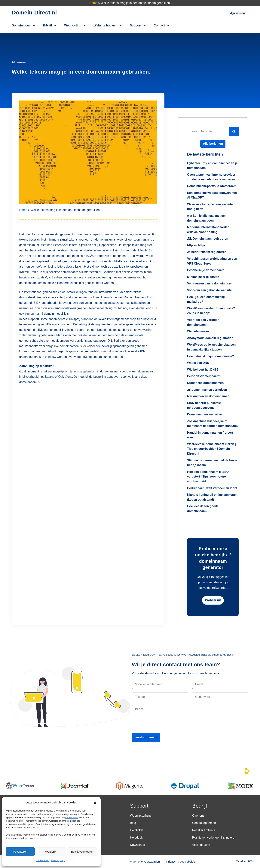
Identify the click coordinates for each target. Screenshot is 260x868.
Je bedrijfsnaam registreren (207, 252)
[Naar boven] (246, 772)
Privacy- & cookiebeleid (181, 862)
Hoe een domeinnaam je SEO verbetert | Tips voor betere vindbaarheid (208, 477)
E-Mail (50, 26)
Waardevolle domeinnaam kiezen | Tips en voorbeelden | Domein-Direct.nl (211, 449)
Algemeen (19, 62)
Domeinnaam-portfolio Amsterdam (212, 186)
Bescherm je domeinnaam (206, 270)
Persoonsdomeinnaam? (204, 376)
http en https (196, 245)
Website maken (198, 331)
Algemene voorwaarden (145, 862)
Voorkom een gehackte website (209, 290)
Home (93, 3)
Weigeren (51, 852)
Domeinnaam (24, 26)
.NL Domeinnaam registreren (208, 239)
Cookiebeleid (43, 860)
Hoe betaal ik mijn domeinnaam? (211, 356)
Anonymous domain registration (210, 338)
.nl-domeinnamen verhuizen (207, 390)
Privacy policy (58, 860)
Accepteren (20, 852)
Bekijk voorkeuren (82, 852)
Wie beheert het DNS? (203, 370)
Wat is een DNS (198, 363)
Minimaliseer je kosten (203, 277)
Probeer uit (213, 600)
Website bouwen (108, 26)
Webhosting (75, 26)
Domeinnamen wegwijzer (205, 414)
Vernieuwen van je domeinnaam (210, 283)
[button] (95, 803)
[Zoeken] (234, 132)
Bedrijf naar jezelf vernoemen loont (212, 488)
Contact (162, 26)
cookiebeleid (72, 818)
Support (138, 26)
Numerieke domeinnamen (205, 383)
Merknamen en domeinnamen (208, 396)
